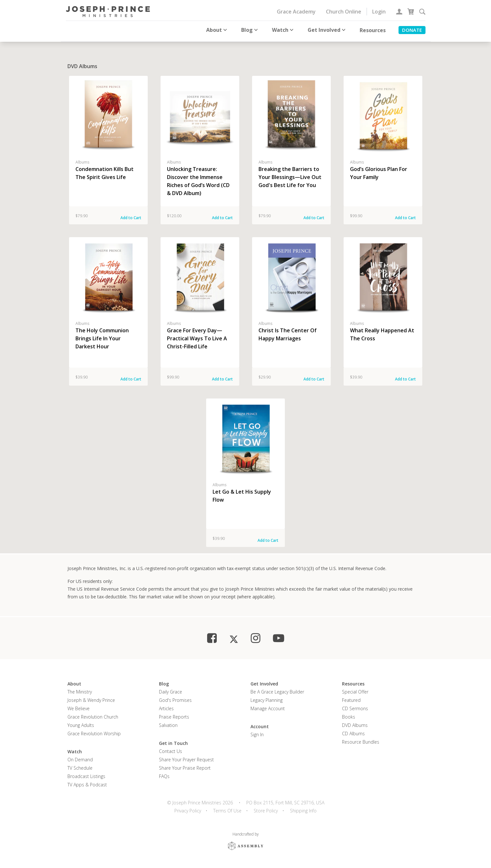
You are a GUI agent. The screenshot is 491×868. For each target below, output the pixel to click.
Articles (166, 706)
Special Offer (355, 689)
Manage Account (268, 706)
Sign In (257, 732)
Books (349, 714)
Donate (412, 30)
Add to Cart (131, 215)
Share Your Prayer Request (186, 757)
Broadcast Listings (86, 774)
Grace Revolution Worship (94, 731)
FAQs (164, 774)
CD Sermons (355, 706)
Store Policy (266, 808)
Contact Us (171, 749)
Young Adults (81, 723)
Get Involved (327, 30)
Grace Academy (296, 12)
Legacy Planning (267, 698)
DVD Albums (355, 723)
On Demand (80, 757)
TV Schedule (80, 765)
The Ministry (80, 689)
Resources (373, 30)
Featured (351, 698)
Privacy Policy (188, 808)
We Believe (79, 706)
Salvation (168, 723)
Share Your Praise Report (185, 765)
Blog (250, 30)
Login (379, 12)
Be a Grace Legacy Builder (277, 689)
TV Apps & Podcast (87, 782)
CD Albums (353, 731)
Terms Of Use (227, 808)
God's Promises (175, 698)
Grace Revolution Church (93, 714)
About (217, 30)
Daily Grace (171, 689)
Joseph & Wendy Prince (91, 698)
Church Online (344, 12)
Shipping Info (303, 808)
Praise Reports (174, 714)
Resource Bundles (361, 739)
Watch (283, 30)
